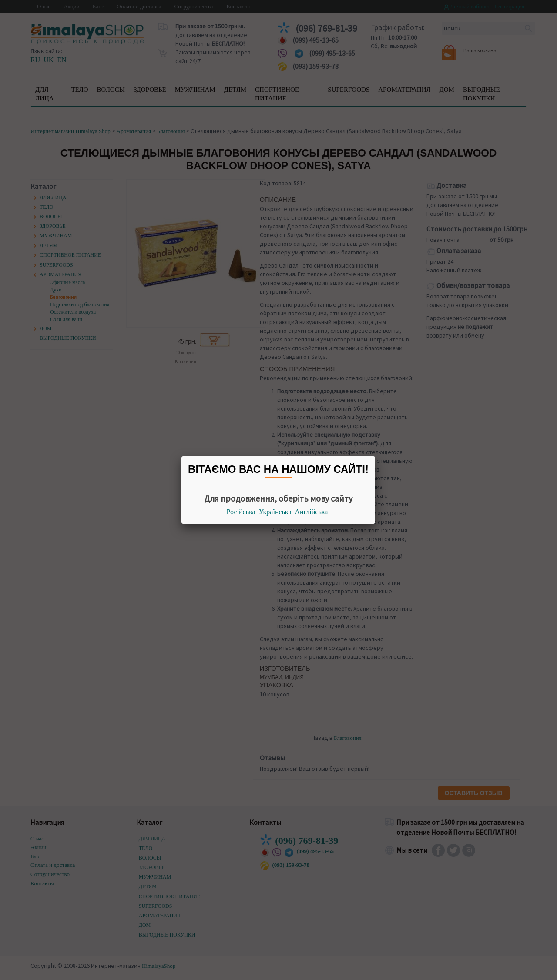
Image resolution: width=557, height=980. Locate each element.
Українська (275, 512)
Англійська (312, 512)
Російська (241, 512)
